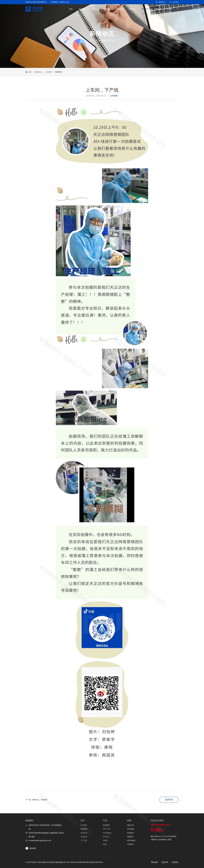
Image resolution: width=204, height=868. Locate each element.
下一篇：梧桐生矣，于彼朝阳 (36, 800)
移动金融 (131, 829)
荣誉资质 (84, 829)
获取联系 (33, 848)
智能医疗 (131, 837)
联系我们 (158, 9)
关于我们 (82, 9)
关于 (83, 821)
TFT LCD (107, 829)
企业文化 (84, 837)
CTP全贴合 (107, 833)
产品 (105, 821)
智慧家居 (131, 833)
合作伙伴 (84, 833)
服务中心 (132, 9)
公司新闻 (48, 72)
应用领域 (107, 9)
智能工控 (131, 825)
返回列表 (169, 800)
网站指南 (155, 862)
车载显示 (131, 844)
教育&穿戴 (131, 840)
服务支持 (162, 2)
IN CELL (106, 837)
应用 (129, 821)
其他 (105, 844)
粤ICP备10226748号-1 (95, 862)
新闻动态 (145, 9)
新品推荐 (106, 825)
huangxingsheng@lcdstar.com (40, 840)
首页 (71, 9)
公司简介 (84, 825)
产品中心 (94, 9)
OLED (105, 840)
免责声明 (165, 862)
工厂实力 (84, 840)
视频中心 (120, 9)
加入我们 (175, 2)
